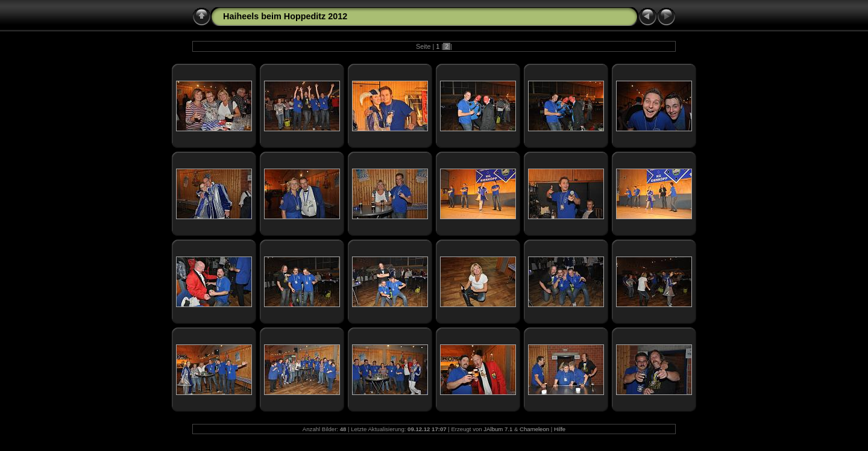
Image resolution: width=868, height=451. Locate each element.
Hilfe (560, 429)
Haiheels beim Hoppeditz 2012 (285, 16)
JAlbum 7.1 (498, 429)
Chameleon (534, 429)
